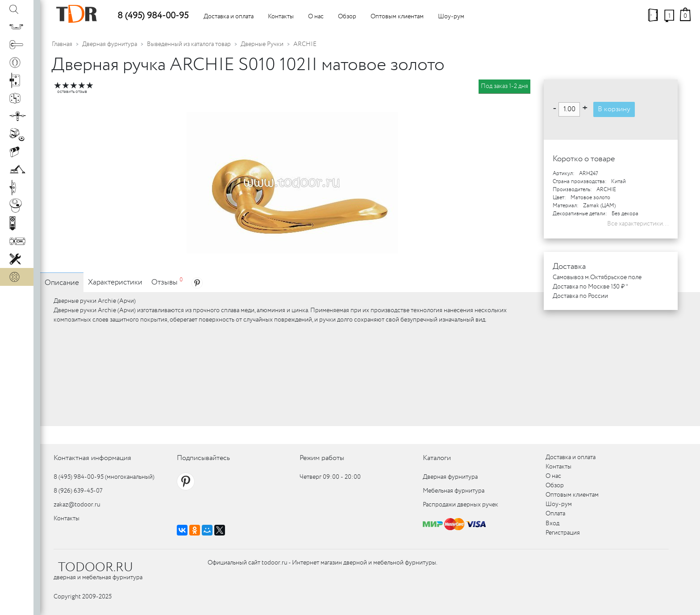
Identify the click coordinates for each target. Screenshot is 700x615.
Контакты (281, 17)
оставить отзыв (72, 92)
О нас (316, 17)
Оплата (555, 514)
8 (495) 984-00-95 (153, 16)
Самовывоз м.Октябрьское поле (597, 277)
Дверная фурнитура (110, 44)
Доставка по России (580, 296)
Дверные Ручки (262, 44)
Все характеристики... (638, 224)
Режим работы (322, 458)
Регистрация (563, 533)
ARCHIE (305, 44)
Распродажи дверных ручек (460, 505)
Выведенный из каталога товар (189, 44)
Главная (62, 44)
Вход (552, 523)
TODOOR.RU (96, 568)
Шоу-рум (451, 17)
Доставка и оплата (229, 17)
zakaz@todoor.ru (77, 505)
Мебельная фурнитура (454, 491)
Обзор (347, 17)
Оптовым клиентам (397, 17)
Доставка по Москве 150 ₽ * (590, 287)
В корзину (614, 109)
